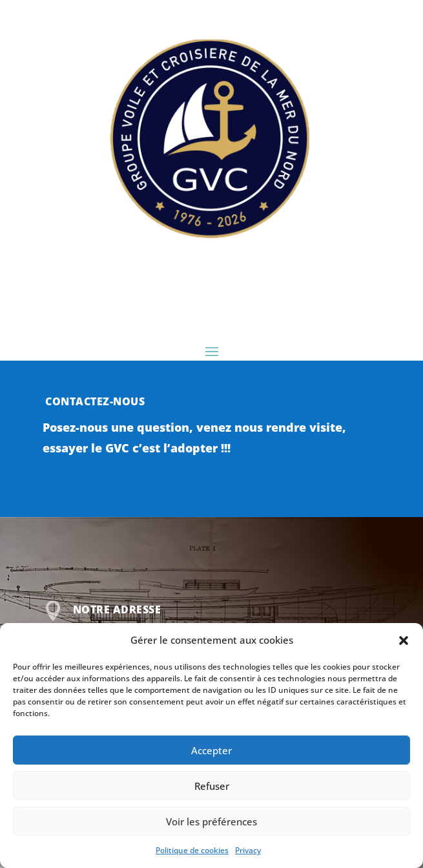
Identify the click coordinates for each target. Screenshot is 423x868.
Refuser (212, 786)
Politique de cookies (192, 850)
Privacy (248, 850)
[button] (404, 640)
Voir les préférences (212, 821)
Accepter (212, 750)
